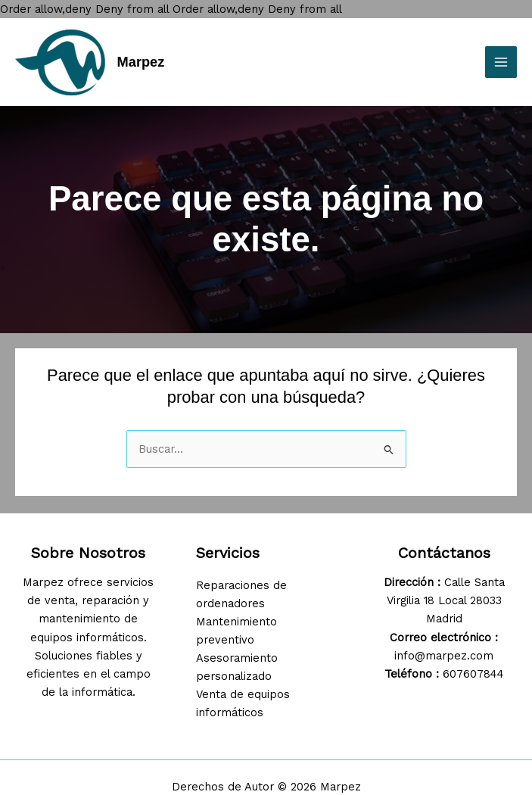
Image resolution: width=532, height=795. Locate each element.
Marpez (141, 62)
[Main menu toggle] (501, 62)
